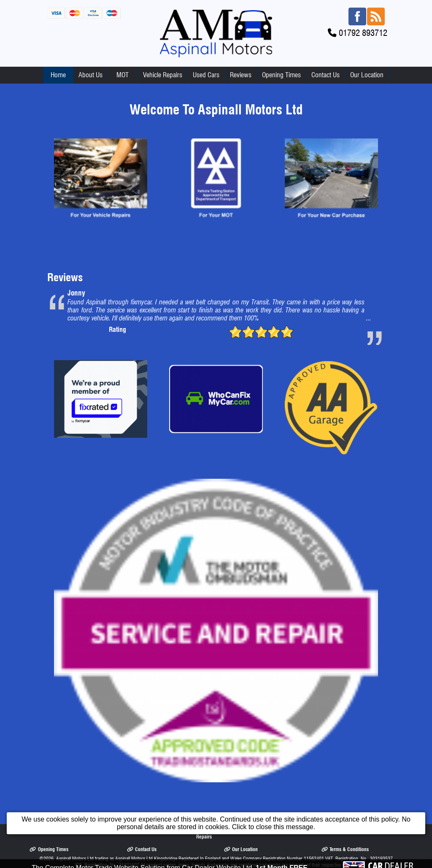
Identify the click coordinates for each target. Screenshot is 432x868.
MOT (123, 75)
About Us (90, 75)
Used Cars (206, 75)
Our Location (367, 75)
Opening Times (281, 75)
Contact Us (325, 75)
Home (58, 75)
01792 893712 (363, 33)
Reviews (241, 75)
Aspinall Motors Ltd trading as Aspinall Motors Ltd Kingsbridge (117, 859)
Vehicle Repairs (163, 75)
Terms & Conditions (345, 849)
